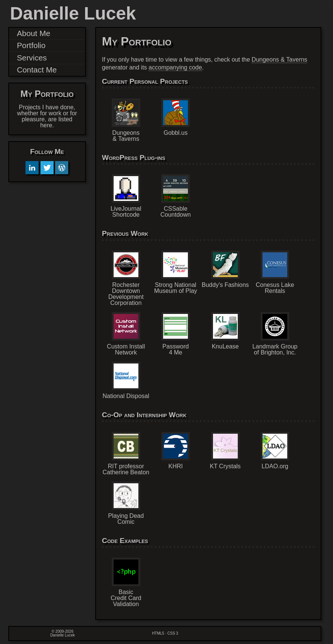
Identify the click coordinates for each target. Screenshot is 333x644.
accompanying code (175, 67)
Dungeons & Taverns (279, 60)
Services (32, 58)
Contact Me (37, 70)
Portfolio (31, 45)
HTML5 (158, 633)
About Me (34, 33)
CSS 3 (173, 633)
